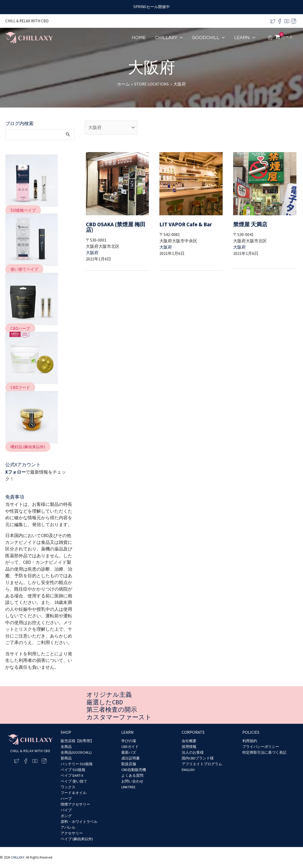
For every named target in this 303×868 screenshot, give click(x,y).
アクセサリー (72, 833)
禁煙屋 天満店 (248, 224)
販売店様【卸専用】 (77, 741)
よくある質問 (132, 775)
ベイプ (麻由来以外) (77, 839)
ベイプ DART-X (72, 775)
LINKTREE (128, 787)
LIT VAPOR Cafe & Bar (182, 224)
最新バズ (129, 752)
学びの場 (129, 741)
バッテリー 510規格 (77, 764)
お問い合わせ (132, 781)
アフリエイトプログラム (202, 764)
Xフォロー (15, 472)
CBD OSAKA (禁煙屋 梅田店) (115, 224)
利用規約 (250, 741)
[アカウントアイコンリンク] (270, 38)
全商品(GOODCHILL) (76, 752)
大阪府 (92, 246)
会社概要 (189, 741)
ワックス (68, 787)
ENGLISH (188, 770)
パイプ (66, 810)
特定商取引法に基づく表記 (264, 752)
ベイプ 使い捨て (74, 781)
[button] (23, 210)
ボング (66, 816)
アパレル (68, 827)
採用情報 (189, 747)
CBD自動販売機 (134, 770)
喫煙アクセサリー (75, 804)
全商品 (66, 747)
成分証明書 (130, 758)
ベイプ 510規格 (73, 770)
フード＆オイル (74, 793)
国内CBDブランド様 (198, 758)
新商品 (66, 758)
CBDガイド (130, 747)
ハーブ (66, 799)
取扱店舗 (129, 764)
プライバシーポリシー (261, 747)
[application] (180, 38)
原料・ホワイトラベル (79, 822)
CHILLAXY (17, 857)
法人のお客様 (193, 752)
